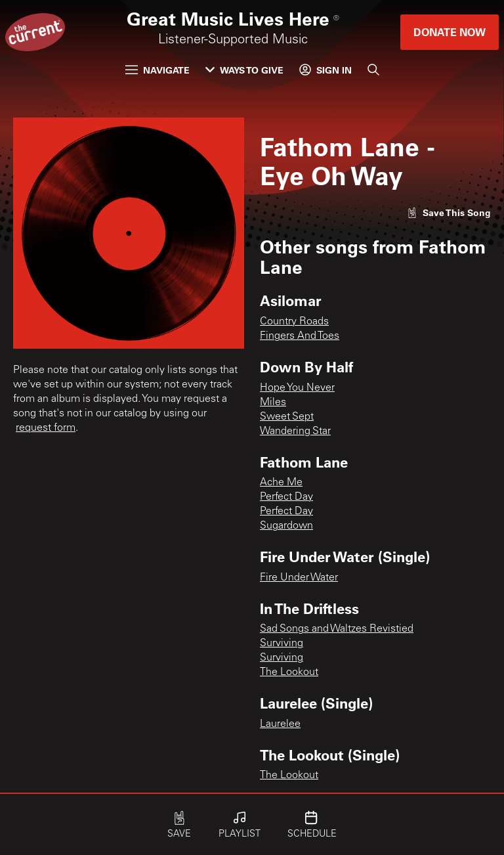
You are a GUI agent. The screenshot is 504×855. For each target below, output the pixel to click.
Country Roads (294, 322)
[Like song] (449, 212)
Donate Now (450, 32)
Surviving (282, 644)
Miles (273, 403)
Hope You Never (297, 388)
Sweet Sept (287, 417)
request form (46, 428)
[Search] (373, 70)
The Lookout (289, 672)
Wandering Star (295, 431)
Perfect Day (286, 497)
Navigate (157, 70)
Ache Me (281, 483)
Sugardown (286, 526)
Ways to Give (244, 70)
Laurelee (280, 724)
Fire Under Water (299, 578)
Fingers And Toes (300, 336)
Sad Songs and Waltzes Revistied (337, 629)
